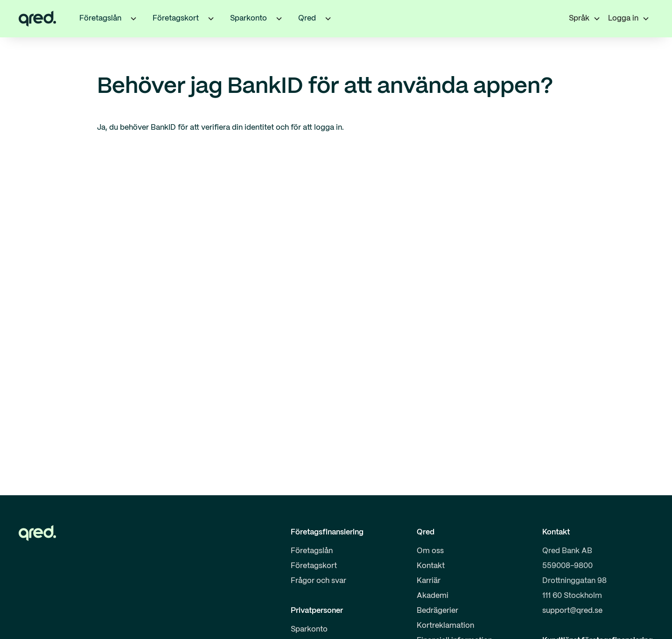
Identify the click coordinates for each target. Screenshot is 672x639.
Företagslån (312, 551)
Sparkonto (309, 629)
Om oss (430, 551)
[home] (37, 19)
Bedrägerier (437, 611)
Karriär (429, 581)
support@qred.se (572, 611)
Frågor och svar (318, 581)
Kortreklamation (445, 626)
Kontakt (431, 566)
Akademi (433, 596)
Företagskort (314, 566)
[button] (133, 19)
